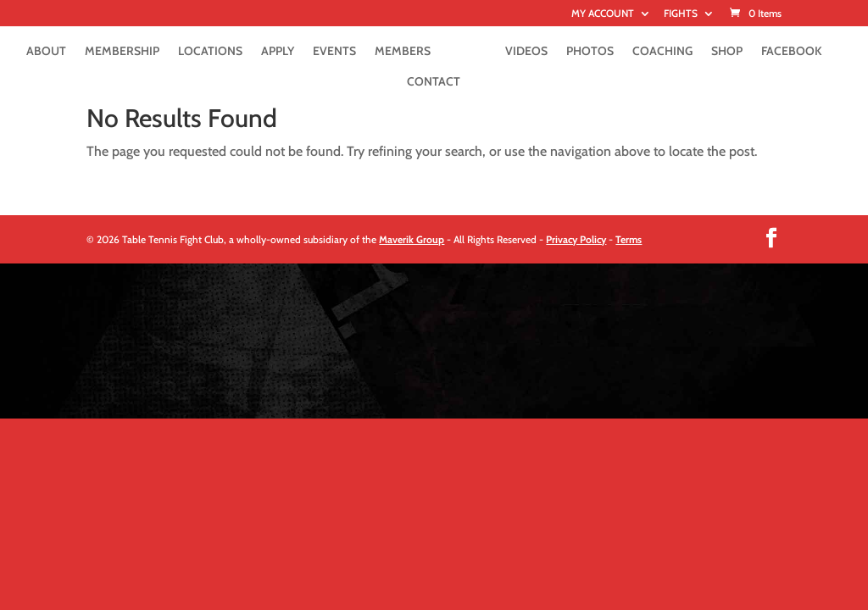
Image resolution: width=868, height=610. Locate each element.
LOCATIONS (210, 52)
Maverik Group (412, 239)
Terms (629, 239)
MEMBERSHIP (122, 52)
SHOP (727, 52)
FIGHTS (681, 14)
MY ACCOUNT (603, 14)
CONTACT (434, 82)
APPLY (278, 52)
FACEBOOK (791, 52)
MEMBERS (403, 52)
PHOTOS (590, 52)
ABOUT (46, 52)
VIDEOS (526, 52)
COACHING (662, 52)
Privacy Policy (576, 239)
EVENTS (334, 52)
